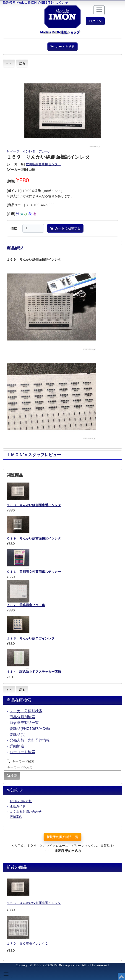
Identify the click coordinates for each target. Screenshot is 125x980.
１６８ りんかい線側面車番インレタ (34, 903)
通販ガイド (18, 806)
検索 (12, 776)
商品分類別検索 (22, 717)
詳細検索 (17, 746)
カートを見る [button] (62, 47)
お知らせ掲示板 (21, 801)
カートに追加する (65, 228)
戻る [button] (22, 63)
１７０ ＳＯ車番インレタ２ (27, 943)
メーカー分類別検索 (26, 711)
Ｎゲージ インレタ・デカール (29, 151)
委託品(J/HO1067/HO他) (30, 729)
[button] (95, 21)
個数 (14, 228)
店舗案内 (16, 817)
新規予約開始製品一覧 (62, 837)
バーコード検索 (22, 752)
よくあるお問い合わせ (26, 812)
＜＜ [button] (9, 63)
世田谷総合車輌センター (43, 164)
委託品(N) (18, 735)
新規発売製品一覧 (24, 723)
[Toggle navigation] (6, 974)
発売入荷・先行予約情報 (30, 740)
